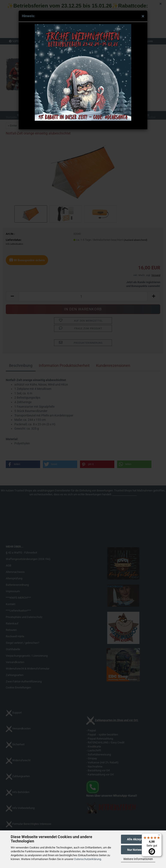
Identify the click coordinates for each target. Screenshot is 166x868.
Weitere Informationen (138, 859)
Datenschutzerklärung (88, 859)
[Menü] (159, 836)
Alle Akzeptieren (138, 839)
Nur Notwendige (138, 850)
